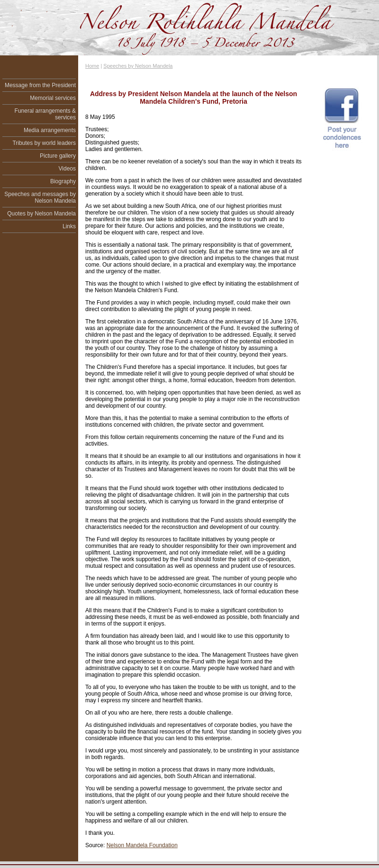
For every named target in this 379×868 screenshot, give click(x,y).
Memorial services (53, 98)
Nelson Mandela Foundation (142, 845)
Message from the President (40, 85)
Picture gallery (58, 156)
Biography (63, 181)
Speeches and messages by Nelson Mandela (40, 197)
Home (92, 66)
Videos (67, 169)
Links (69, 226)
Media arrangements (50, 130)
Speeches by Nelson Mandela (138, 66)
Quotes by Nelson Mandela (41, 214)
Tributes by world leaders (44, 143)
